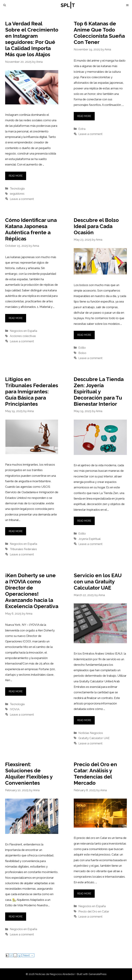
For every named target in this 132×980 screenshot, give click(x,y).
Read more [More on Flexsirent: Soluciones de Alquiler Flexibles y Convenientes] (16, 917)
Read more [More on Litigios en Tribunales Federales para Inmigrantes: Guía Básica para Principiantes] (16, 531)
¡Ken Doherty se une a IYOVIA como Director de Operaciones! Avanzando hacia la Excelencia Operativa (32, 591)
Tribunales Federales (23, 549)
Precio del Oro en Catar (94, 911)
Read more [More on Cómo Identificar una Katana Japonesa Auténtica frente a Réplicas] (16, 318)
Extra (82, 129)
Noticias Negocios (91, 733)
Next (28, 955)
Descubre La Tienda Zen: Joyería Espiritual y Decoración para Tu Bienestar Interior (99, 392)
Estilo (82, 348)
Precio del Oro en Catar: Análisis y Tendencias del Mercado (95, 774)
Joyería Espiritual (89, 539)
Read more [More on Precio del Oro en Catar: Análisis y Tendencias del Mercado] (84, 894)
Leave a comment (22, 199)
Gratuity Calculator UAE (94, 738)
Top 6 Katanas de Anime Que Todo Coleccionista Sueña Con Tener (99, 33)
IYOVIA (15, 709)
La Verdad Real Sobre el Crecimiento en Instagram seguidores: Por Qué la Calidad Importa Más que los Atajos (32, 39)
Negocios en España (23, 331)
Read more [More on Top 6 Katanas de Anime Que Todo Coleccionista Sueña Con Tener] (84, 116)
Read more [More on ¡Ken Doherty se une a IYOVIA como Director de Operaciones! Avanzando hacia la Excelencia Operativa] (16, 691)
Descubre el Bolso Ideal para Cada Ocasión (96, 226)
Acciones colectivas (23, 336)
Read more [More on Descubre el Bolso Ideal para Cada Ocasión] (84, 335)
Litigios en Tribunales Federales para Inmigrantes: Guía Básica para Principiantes (32, 392)
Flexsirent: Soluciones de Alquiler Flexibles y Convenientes (29, 774)
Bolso (82, 353)
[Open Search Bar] (5, 5)
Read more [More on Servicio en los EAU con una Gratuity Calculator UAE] (84, 720)
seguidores (17, 194)
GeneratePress (98, 974)
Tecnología (17, 188)
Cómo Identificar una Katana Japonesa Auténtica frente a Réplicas (31, 229)
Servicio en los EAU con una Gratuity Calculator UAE (98, 582)
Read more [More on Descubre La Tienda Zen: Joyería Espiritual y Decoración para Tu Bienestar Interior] (84, 521)
